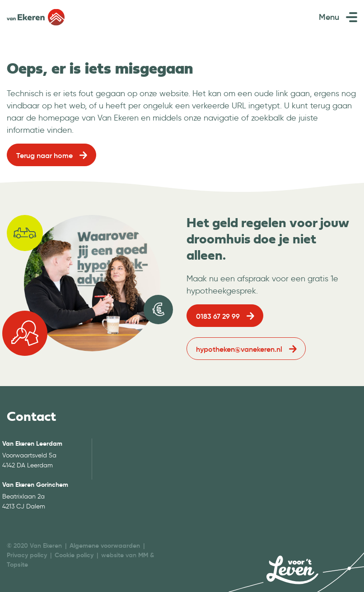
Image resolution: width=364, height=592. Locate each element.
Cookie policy (74, 555)
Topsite (17, 564)
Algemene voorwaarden (105, 545)
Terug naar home (44, 155)
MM (143, 555)
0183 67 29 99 (218, 316)
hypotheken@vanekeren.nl (239, 349)
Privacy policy (27, 555)
